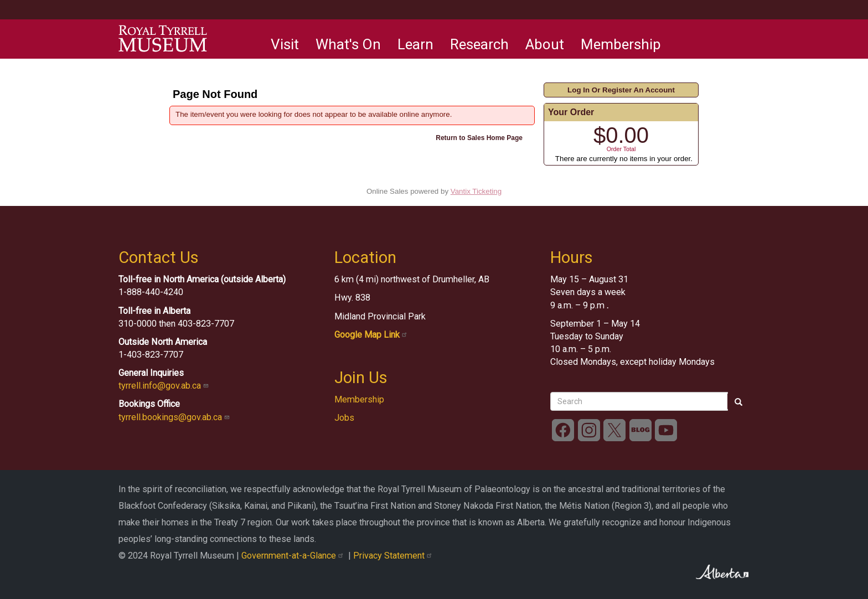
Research (479, 44)
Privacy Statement (394, 556)
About (545, 44)
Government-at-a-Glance (295, 556)
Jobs (344, 418)
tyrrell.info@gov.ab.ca (165, 386)
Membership (621, 44)
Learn (415, 44)
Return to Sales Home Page (479, 138)
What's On (348, 44)
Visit (285, 44)
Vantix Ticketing (476, 191)
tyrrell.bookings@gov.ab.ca (175, 417)
